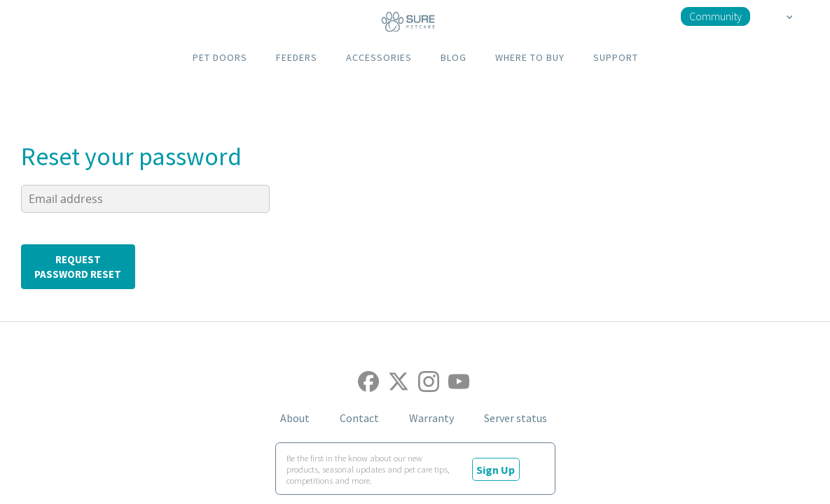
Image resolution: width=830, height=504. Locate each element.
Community (715, 16)
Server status (516, 418)
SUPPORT (616, 57)
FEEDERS (297, 57)
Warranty (431, 418)
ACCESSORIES (379, 57)
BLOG (454, 57)
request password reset (78, 267)
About (295, 418)
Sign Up (496, 470)
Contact (359, 418)
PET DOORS (220, 57)
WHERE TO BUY (530, 57)
